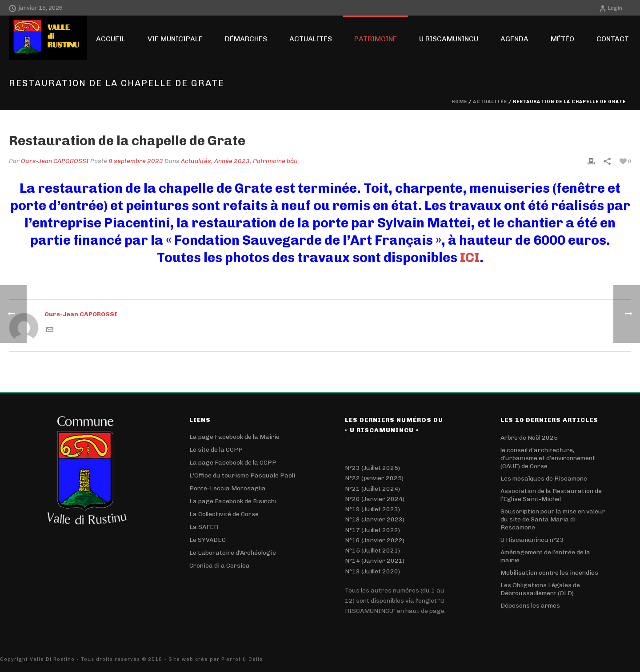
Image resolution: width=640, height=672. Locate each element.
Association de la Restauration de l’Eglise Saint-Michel (551, 495)
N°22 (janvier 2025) (374, 478)
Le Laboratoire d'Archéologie (233, 553)
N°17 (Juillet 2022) (372, 530)
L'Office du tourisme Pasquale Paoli (242, 475)
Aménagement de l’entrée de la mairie (545, 556)
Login (611, 8)
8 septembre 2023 (136, 161)
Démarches (246, 39)
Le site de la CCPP (216, 450)
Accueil (111, 39)
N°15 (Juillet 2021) (372, 551)
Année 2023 (232, 161)
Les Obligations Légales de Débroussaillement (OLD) (540, 589)
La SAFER (204, 527)
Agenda (514, 39)
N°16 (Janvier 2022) (375, 540)
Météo (562, 39)
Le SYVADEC (208, 540)
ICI (470, 258)
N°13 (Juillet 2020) (372, 571)
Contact (613, 39)
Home (459, 102)
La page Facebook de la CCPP (233, 463)
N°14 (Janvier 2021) (375, 561)
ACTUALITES (311, 39)
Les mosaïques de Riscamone (544, 479)
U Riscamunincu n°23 (532, 540)
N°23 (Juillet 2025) (372, 468)
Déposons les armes (530, 606)
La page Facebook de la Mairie (234, 437)
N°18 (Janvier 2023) (375, 519)
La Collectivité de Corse (224, 514)
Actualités (490, 102)
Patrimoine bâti (275, 161)
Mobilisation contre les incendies (549, 573)
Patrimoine (376, 39)
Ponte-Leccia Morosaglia (228, 488)
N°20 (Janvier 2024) (375, 499)
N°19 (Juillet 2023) (372, 509)
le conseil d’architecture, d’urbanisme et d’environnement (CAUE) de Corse (548, 458)
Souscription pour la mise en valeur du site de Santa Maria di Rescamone (553, 519)
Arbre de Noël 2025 (529, 438)
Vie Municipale (175, 39)
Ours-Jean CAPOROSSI (55, 161)
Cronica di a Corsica (220, 566)
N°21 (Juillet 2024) (372, 489)
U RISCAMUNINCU (449, 39)
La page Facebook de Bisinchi (233, 501)
